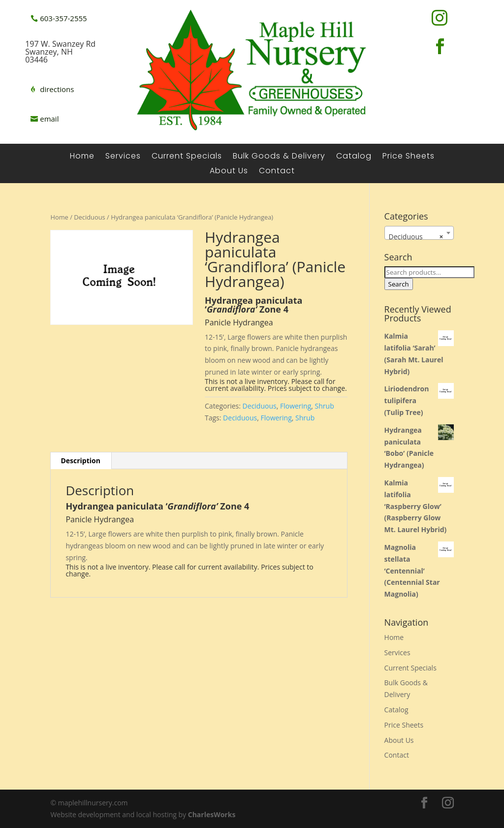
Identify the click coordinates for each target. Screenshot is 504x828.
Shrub (325, 406)
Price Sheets (409, 157)
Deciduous (90, 217)
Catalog (354, 157)
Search (399, 284)
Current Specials (187, 157)
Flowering (296, 406)
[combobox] (419, 233)
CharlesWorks (212, 814)
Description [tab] (80, 461)
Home (82, 157)
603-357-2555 (63, 18)
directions (57, 89)
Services (123, 157)
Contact (277, 172)
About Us (229, 172)
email (49, 119)
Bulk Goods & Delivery (279, 157)
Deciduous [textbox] (416, 237)
